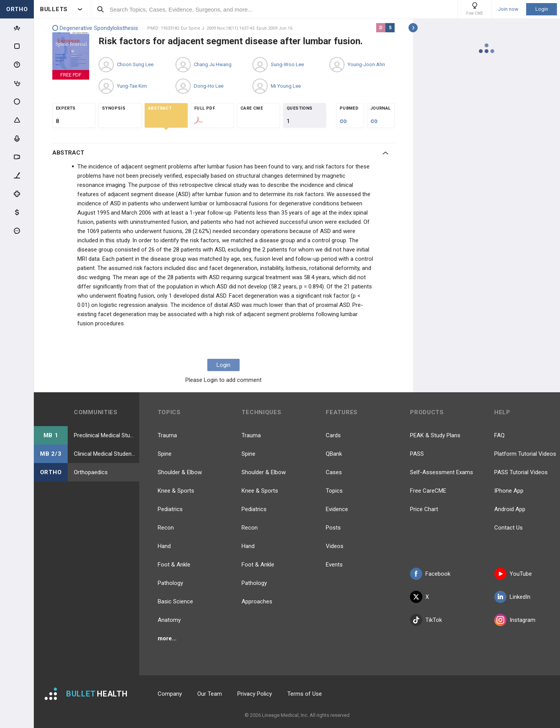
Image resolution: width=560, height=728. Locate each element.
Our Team (210, 694)
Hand (164, 546)
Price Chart (424, 509)
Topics (334, 491)
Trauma (167, 435)
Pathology (170, 583)
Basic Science (175, 601)
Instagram (515, 620)
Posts (333, 528)
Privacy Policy (255, 694)
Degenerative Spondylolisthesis (95, 28)
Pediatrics (170, 509)
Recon (166, 528)
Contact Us (508, 528)
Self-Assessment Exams (442, 472)
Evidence (337, 509)
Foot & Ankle (174, 565)
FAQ (499, 435)
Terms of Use (305, 694)
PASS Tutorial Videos (521, 472)
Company (170, 694)
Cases (334, 472)
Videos (335, 546)
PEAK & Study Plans (435, 435)
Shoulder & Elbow (180, 472)
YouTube (513, 574)
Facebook (430, 574)
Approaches (257, 601)
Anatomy (169, 620)
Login (542, 9)
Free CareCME (428, 491)
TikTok (426, 620)
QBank (334, 454)
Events (334, 565)
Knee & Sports (176, 491)
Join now (508, 9)
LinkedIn (512, 597)
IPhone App (509, 491)
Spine (165, 454)
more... (167, 638)
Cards (333, 435)
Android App (510, 509)
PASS (417, 454)
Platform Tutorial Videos (525, 454)
